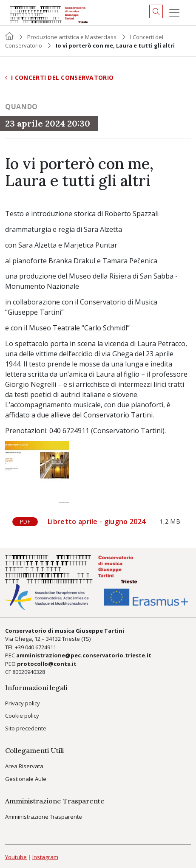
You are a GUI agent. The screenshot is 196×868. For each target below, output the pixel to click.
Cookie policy (22, 716)
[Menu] (174, 13)
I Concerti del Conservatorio (59, 77)
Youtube (16, 857)
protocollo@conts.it (47, 664)
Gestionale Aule (26, 779)
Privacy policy (23, 703)
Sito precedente (26, 728)
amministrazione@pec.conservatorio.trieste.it (84, 655)
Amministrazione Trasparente (44, 817)
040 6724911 (41, 647)
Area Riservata (24, 766)
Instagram (45, 857)
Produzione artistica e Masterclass (72, 37)
